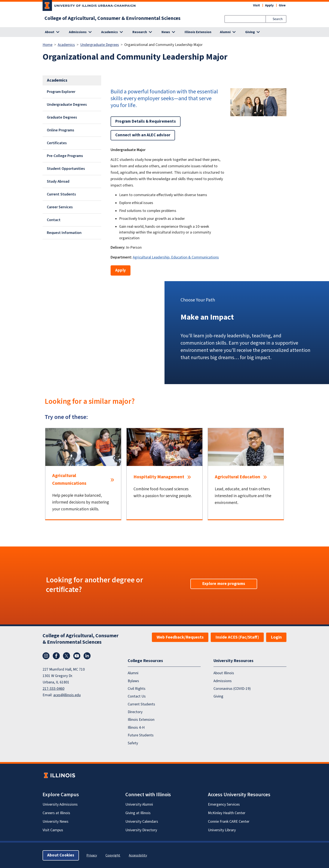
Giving (218, 696)
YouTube (77, 656)
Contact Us (137, 696)
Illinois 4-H (136, 727)
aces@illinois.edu (67, 695)
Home (47, 45)
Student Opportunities (66, 169)
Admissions (223, 681)
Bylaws (133, 681)
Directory (135, 712)
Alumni (133, 673)
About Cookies (61, 855)
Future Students (141, 735)
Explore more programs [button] (224, 584)
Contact (54, 220)
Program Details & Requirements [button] (146, 121)
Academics (66, 45)
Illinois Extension (198, 32)
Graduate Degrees (62, 117)
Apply (269, 5)
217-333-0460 (53, 689)
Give (282, 5)
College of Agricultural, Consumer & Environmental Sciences (113, 18)
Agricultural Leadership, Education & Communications (176, 257)
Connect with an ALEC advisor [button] (143, 135)
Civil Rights (137, 689)
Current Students (61, 194)
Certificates (57, 143)
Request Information (64, 233)
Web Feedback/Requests (180, 637)
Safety (133, 743)
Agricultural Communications (69, 480)
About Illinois (224, 673)
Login (276, 637)
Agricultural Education (237, 477)
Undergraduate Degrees (100, 45)
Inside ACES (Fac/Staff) (237, 637)
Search (278, 19)
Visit (256, 5)
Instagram (46, 656)
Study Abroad (58, 181)
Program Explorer (61, 92)
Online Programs (61, 130)
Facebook (56, 656)
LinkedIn (87, 656)
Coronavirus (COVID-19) (232, 689)
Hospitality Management (159, 477)
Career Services (60, 207)
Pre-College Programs (65, 156)
